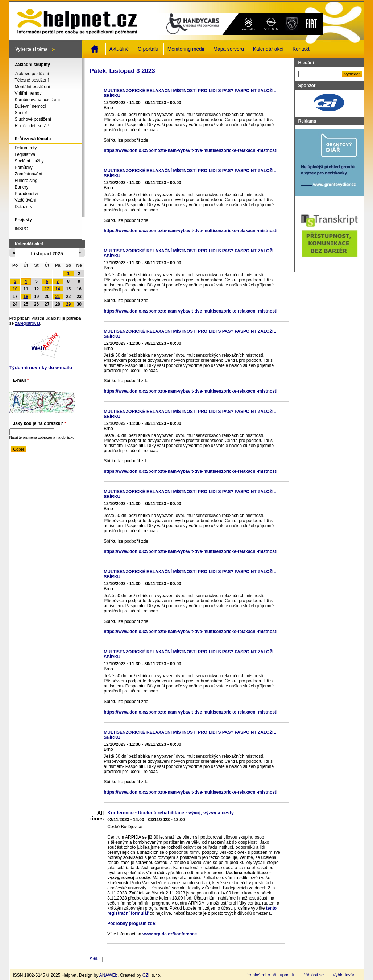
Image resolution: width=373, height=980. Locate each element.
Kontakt (301, 49)
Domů (95, 49)
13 (47, 289)
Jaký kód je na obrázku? (40, 423)
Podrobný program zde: (132, 923)
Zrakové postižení (32, 74)
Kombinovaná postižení (38, 100)
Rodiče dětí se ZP (32, 126)
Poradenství (26, 194)
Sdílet (96, 959)
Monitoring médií (186, 49)
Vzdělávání (26, 200)
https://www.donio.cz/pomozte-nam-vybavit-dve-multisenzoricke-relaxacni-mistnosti (190, 150)
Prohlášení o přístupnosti (270, 975)
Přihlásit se (313, 975)
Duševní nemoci (30, 106)
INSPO (22, 229)
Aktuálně (119, 49)
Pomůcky (24, 168)
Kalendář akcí (268, 49)
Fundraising (26, 181)
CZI (146, 975)
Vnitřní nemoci (29, 93)
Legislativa (25, 154)
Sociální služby (29, 161)
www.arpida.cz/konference (170, 934)
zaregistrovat (28, 323)
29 (68, 304)
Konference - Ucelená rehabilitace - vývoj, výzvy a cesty (171, 813)
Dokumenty (26, 148)
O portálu (148, 49)
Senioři (22, 113)
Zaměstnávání (29, 174)
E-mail (21, 380)
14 (57, 289)
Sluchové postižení (33, 119)
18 (26, 297)
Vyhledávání (345, 975)
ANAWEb (108, 975)
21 (57, 297)
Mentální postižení (32, 87)
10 (15, 289)
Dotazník (23, 207)
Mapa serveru (229, 49)
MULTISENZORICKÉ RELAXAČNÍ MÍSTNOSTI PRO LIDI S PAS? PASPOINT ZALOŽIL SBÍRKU (190, 93)
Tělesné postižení (32, 80)
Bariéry (22, 187)
